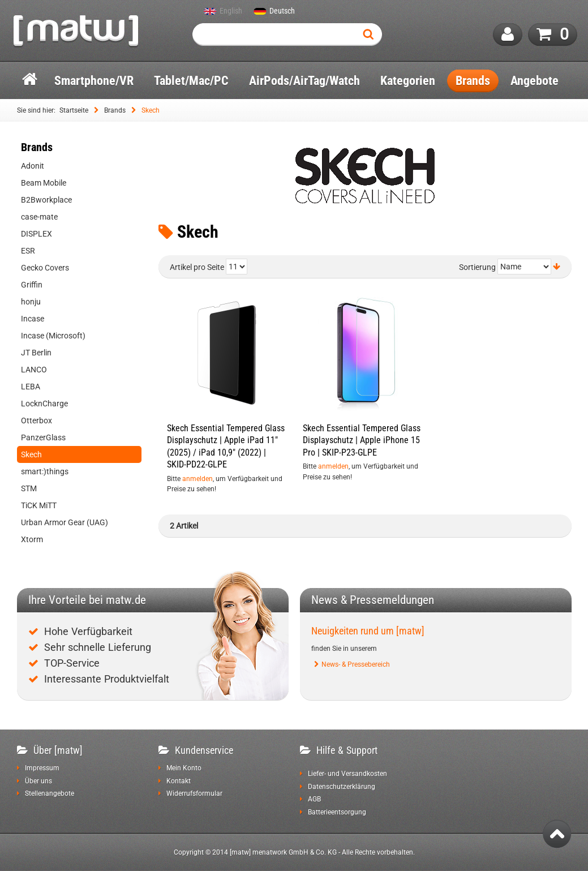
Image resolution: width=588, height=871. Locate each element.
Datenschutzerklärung (342, 787)
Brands (115, 110)
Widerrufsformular (194, 793)
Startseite (74, 110)
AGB (314, 799)
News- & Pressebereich (356, 664)
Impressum (42, 768)
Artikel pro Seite (197, 267)
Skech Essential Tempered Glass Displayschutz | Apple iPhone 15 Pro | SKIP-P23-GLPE (362, 440)
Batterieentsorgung (337, 812)
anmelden (198, 479)
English (231, 11)
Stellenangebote (50, 793)
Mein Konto (184, 768)
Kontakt (179, 781)
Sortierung (477, 267)
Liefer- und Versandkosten (347, 774)
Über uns (38, 781)
